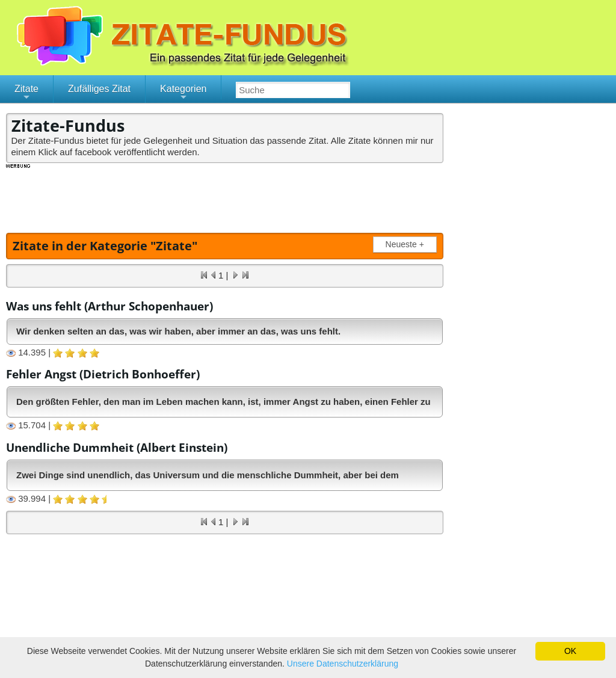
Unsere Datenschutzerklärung (343, 664)
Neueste (407, 245)
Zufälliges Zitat (99, 89)
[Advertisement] (225, 197)
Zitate (26, 93)
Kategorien (183, 93)
